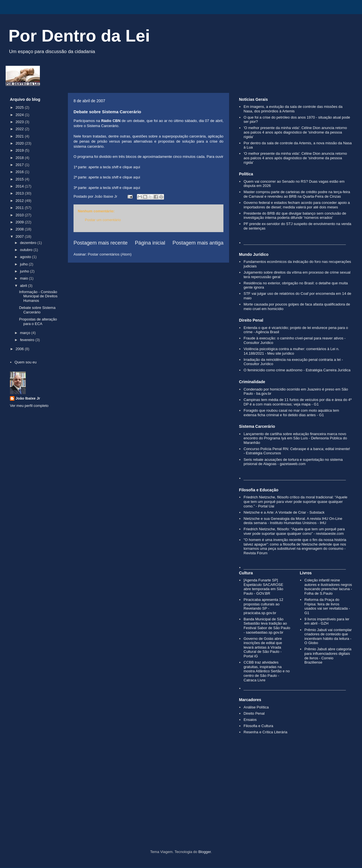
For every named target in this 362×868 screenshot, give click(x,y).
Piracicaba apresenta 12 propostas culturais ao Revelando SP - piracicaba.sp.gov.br (263, 606)
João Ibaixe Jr (28, 398)
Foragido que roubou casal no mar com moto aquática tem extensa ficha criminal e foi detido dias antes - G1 (291, 413)
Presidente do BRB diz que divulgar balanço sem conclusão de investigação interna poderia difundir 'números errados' (295, 216)
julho (24, 264)
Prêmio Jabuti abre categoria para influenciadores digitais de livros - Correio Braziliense (328, 656)
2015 (20, 179)
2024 (20, 115)
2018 (20, 158)
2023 (20, 122)
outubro (27, 250)
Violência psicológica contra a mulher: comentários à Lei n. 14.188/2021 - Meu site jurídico (291, 351)
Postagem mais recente (101, 243)
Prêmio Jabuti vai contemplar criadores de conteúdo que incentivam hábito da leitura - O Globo (328, 636)
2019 (20, 150)
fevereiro (28, 340)
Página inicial (150, 243)
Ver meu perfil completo (29, 406)
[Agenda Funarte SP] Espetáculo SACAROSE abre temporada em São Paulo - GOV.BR (263, 587)
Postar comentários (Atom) (110, 254)
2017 (20, 165)
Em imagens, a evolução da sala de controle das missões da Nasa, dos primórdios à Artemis (293, 109)
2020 (20, 143)
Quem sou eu (25, 362)
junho (25, 271)
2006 (20, 349)
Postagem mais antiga (198, 243)
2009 (20, 222)
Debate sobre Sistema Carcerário (37, 310)
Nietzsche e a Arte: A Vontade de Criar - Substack (284, 512)
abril (24, 286)
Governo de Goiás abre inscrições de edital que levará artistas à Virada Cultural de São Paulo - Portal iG (263, 647)
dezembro (29, 243)
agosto (26, 257)
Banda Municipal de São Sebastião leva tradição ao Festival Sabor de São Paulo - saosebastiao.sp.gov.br (267, 626)
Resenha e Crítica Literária (265, 732)
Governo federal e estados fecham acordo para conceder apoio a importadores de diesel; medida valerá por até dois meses (297, 205)
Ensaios (250, 720)
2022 (20, 129)
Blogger (204, 852)
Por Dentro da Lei (79, 36)
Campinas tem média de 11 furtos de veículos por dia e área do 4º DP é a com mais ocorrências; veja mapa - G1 (298, 402)
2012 (20, 201)
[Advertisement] (181, 802)
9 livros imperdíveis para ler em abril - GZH (327, 621)
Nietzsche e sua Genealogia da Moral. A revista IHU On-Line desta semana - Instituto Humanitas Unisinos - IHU (293, 521)
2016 (20, 172)
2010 (20, 215)
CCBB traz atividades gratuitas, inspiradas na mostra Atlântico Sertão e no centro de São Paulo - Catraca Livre (267, 671)
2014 (20, 186)
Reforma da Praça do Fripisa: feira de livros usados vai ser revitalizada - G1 (327, 606)
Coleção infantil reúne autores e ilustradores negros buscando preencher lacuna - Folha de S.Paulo (328, 587)
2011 (20, 208)
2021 (20, 136)
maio (25, 278)
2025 (20, 107)
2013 (20, 193)
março (26, 333)
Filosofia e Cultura (258, 726)
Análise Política (256, 707)
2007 (20, 236)
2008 (20, 229)
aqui (137, 167)
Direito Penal (254, 713)
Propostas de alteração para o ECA (38, 321)
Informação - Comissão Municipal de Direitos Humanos (38, 296)
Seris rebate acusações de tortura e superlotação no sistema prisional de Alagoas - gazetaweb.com (293, 462)
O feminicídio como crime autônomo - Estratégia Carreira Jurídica (297, 370)
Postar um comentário (103, 220)
